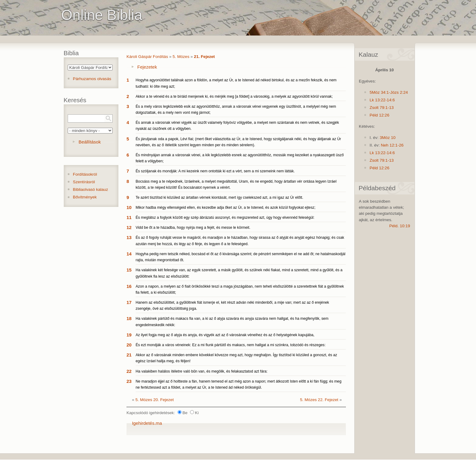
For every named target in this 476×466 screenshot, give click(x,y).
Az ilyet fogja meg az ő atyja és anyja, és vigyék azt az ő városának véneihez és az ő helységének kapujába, (225, 335)
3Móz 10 (388, 138)
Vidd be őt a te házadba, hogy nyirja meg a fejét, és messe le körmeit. (193, 228)
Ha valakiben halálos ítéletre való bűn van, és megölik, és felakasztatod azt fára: (202, 371)
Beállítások (90, 142)
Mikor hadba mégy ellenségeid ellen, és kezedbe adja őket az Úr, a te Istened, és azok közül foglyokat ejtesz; (226, 208)
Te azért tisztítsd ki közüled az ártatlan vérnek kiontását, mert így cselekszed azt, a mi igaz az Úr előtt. (219, 198)
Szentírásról (84, 182)
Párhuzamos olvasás (92, 79)
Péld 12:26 (379, 115)
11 (129, 217)
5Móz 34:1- (380, 92)
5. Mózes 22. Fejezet (319, 400)
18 (129, 318)
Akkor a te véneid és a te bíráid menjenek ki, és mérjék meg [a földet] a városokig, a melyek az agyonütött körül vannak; (234, 96)
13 (129, 237)
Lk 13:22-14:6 (382, 100)
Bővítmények (85, 197)
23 (129, 381)
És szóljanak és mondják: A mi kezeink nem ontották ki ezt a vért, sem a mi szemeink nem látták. (215, 171)
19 (129, 335)
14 (129, 254)
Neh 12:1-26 (392, 145)
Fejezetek (147, 67)
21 (129, 355)
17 (129, 302)
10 (129, 207)
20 (129, 345)
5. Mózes (181, 57)
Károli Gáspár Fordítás (147, 57)
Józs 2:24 (399, 92)
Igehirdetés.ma (147, 423)
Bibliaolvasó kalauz (90, 189)
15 (129, 270)
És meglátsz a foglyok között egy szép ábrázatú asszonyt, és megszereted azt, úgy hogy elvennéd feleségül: (225, 218)
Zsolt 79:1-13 (381, 108)
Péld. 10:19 (400, 226)
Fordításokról (85, 174)
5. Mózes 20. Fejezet (155, 400)
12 (129, 227)
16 (129, 286)
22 (129, 371)
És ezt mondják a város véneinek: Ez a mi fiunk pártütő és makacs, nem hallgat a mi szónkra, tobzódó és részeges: (231, 345)
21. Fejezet (204, 57)
